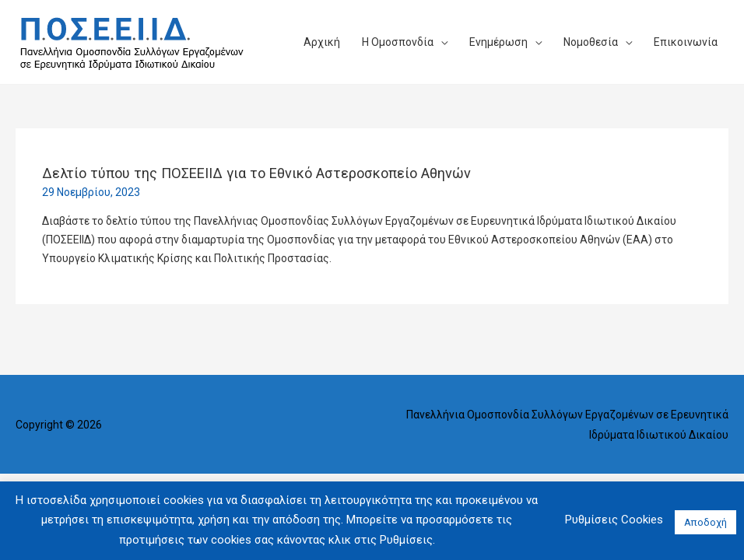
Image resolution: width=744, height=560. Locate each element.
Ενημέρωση (498, 42)
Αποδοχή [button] (705, 522)
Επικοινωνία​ (686, 42)
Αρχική (322, 42)
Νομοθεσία (591, 42)
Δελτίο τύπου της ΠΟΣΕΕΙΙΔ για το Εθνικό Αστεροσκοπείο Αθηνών (256, 173)
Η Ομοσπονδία (398, 42)
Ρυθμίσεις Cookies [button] (614, 520)
